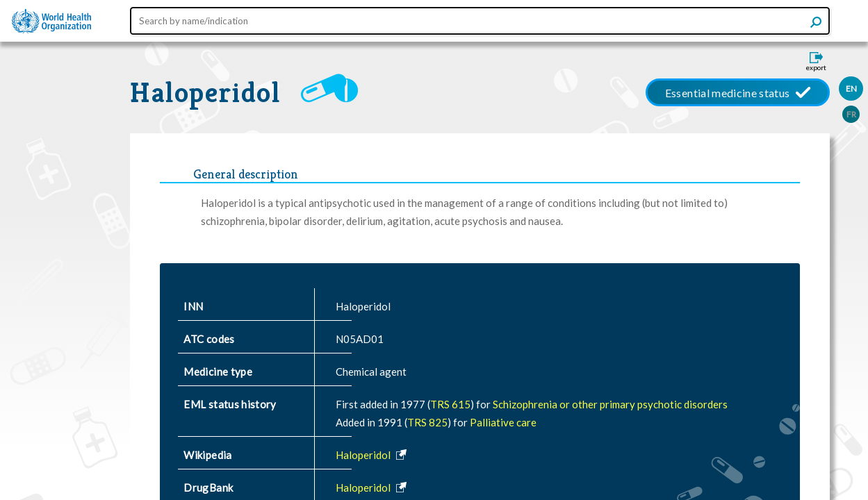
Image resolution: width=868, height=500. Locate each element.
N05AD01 (360, 339)
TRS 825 (427, 422)
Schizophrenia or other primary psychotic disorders (610, 404)
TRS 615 (450, 404)
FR (851, 114)
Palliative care (503, 422)
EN (851, 89)
